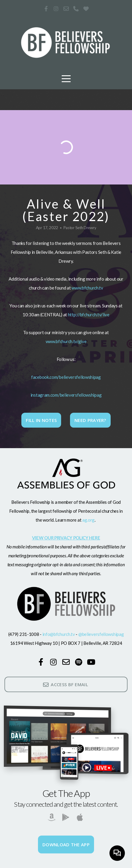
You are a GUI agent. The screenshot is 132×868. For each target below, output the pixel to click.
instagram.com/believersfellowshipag (66, 395)
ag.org (88, 520)
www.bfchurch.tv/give (66, 341)
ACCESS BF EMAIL (65, 684)
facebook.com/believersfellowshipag (66, 377)
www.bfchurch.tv (87, 288)
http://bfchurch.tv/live (89, 315)
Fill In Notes (41, 420)
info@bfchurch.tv (58, 634)
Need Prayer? (90, 420)
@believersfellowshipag (101, 634)
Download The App (66, 844)
